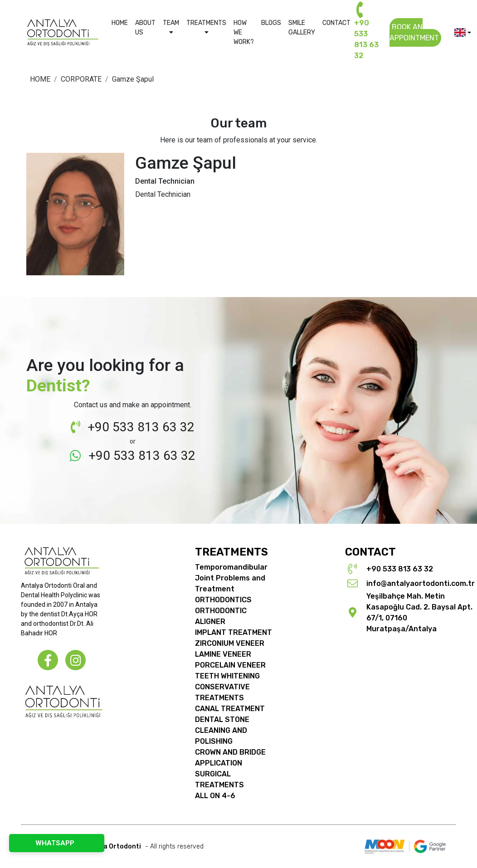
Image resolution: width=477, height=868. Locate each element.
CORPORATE (81, 79)
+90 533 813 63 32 (366, 34)
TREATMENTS (206, 27)
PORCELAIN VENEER (230, 665)
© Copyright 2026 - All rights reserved (115, 846)
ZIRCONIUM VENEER (230, 643)
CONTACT (336, 23)
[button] (463, 32)
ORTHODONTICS (223, 600)
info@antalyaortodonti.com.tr (421, 583)
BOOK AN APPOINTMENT (414, 32)
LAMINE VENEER (223, 654)
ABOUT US (145, 28)
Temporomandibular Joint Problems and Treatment (231, 578)
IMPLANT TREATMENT (234, 632)
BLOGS (271, 23)
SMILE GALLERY (302, 28)
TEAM (171, 27)
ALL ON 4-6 (215, 796)
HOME (120, 23)
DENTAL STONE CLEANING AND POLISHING (222, 730)
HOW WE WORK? (244, 32)
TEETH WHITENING (227, 676)
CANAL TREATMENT (230, 709)
